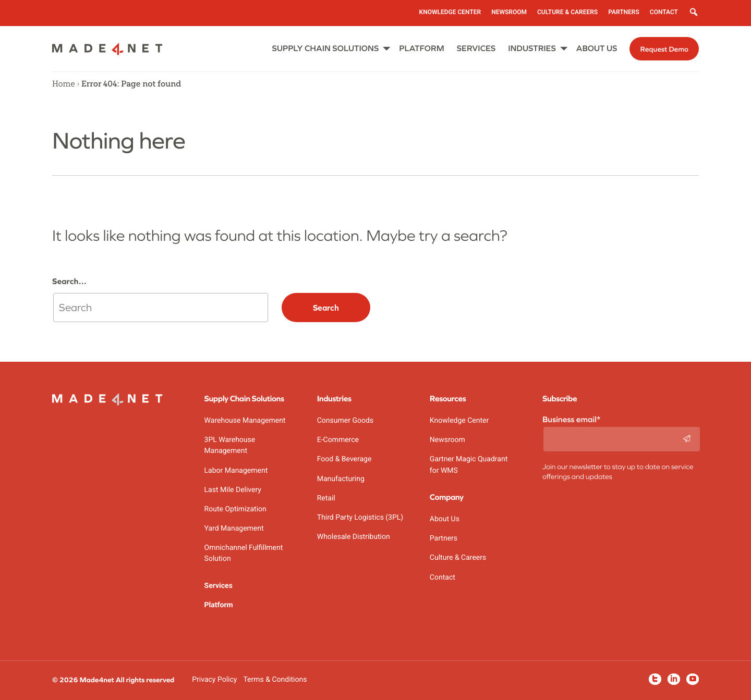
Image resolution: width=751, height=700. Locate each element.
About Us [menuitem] (597, 48)
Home (64, 84)
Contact (443, 578)
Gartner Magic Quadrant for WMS (469, 465)
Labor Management (236, 471)
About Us (445, 519)
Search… (69, 281)
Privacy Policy (214, 680)
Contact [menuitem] (664, 12)
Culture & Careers (458, 558)
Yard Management (234, 529)
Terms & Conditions (275, 680)
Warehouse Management (245, 421)
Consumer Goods (345, 421)
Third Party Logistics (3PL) (360, 518)
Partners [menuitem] (624, 12)
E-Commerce (338, 440)
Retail (326, 498)
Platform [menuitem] (421, 48)
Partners (444, 538)
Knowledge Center (459, 421)
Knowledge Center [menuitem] (450, 12)
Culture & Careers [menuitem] (567, 12)
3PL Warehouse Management (230, 445)
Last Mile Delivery (233, 490)
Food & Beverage (344, 459)
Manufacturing (341, 479)
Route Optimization (235, 509)
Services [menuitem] (476, 48)
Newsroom (447, 440)
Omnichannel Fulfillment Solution (244, 553)
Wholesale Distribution (354, 537)
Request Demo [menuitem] (664, 49)
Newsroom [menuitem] (509, 12)
